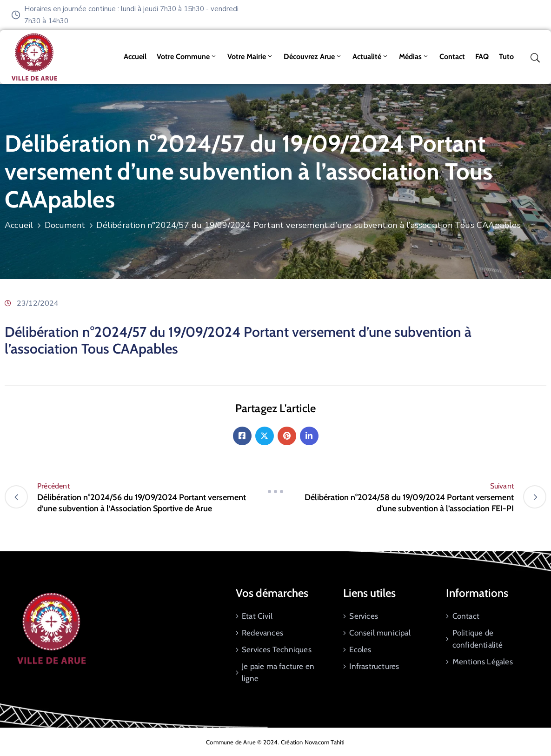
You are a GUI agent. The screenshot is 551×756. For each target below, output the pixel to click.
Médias (414, 57)
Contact (452, 57)
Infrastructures (374, 666)
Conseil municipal (380, 633)
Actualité (371, 57)
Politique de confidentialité (478, 639)
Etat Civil (257, 616)
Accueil (135, 57)
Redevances (262, 633)
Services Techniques (277, 649)
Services (364, 616)
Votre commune (187, 57)
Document (65, 225)
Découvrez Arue (313, 57)
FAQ (482, 57)
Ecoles (360, 649)
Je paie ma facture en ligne (278, 672)
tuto (506, 57)
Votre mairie (250, 57)
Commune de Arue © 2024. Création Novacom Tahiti (275, 742)
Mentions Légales (483, 662)
